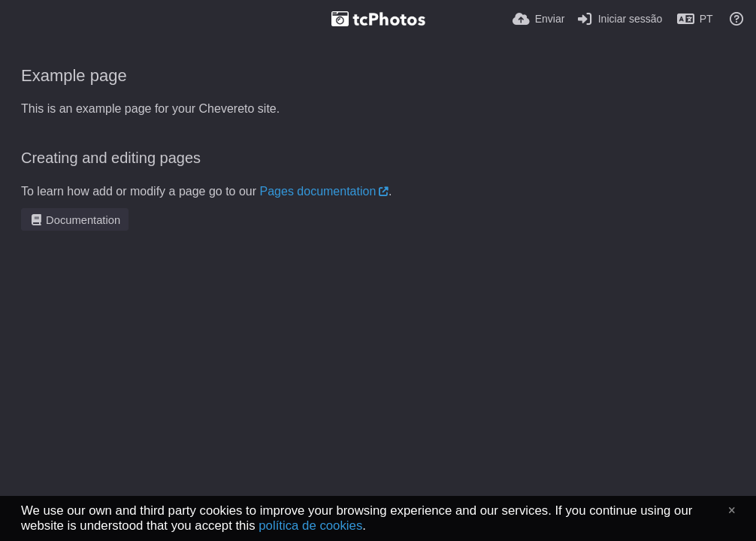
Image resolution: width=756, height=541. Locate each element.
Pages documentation (318, 191)
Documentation (75, 220)
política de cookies (310, 526)
